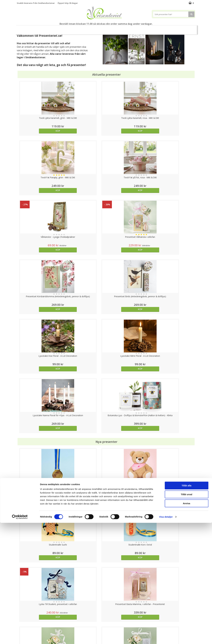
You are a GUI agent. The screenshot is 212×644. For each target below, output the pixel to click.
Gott (161, 29)
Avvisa (187, 625)
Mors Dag (40, 29)
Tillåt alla (187, 607)
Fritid (149, 29)
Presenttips (111, 29)
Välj (39, 508)
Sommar (76, 29)
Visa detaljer (166, 638)
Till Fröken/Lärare (59, 29)
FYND (186, 29)
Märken (175, 29)
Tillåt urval (187, 616)
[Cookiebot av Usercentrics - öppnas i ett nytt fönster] (20, 638)
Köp (39, 131)
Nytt (25, 29)
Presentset (92, 29)
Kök (138, 29)
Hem (126, 29)
